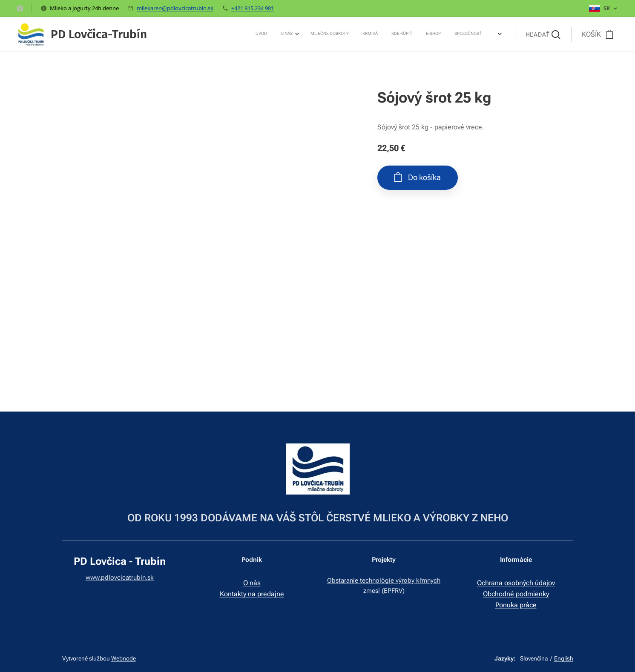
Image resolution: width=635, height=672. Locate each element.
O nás (251, 583)
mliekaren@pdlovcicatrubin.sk (175, 8)
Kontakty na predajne (251, 594)
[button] (543, 34)
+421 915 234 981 (253, 8)
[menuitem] (389, 34)
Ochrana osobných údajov (516, 583)
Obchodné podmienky (516, 594)
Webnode (124, 658)
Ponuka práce (516, 605)
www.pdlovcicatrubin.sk (120, 578)
